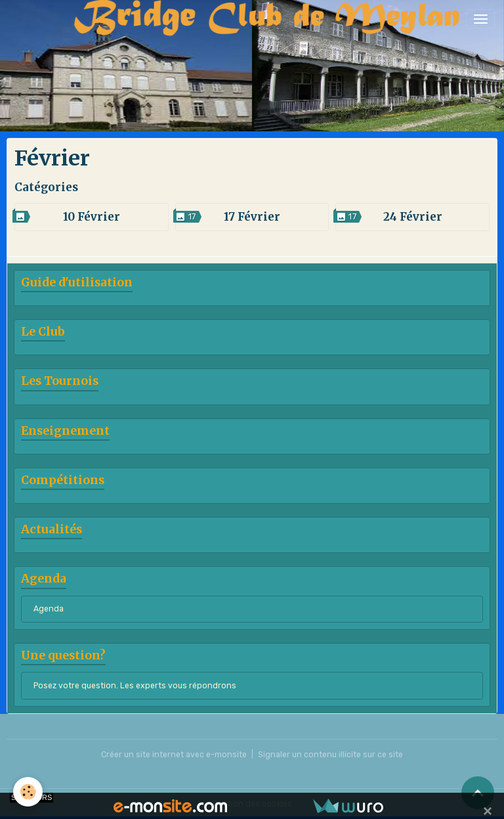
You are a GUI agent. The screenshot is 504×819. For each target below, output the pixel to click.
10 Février (92, 217)
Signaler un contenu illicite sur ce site (330, 755)
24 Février (413, 217)
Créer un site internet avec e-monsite (174, 755)
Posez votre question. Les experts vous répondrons (135, 686)
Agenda (49, 609)
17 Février (252, 217)
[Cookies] (28, 792)
